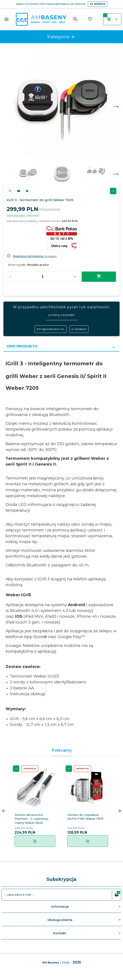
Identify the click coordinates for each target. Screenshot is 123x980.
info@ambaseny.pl (50, 329)
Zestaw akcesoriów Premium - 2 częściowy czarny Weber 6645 (31, 819)
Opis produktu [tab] (22, 346)
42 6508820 (98, 4)
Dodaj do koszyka (99, 276)
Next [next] (116, 174)
